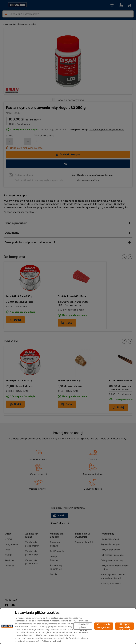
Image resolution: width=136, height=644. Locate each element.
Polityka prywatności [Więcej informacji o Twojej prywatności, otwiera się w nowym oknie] (51, 641)
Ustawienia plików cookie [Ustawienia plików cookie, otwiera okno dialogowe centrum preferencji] (83, 626)
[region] (68, 626)
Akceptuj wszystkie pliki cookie (125, 626)
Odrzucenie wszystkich (104, 626)
